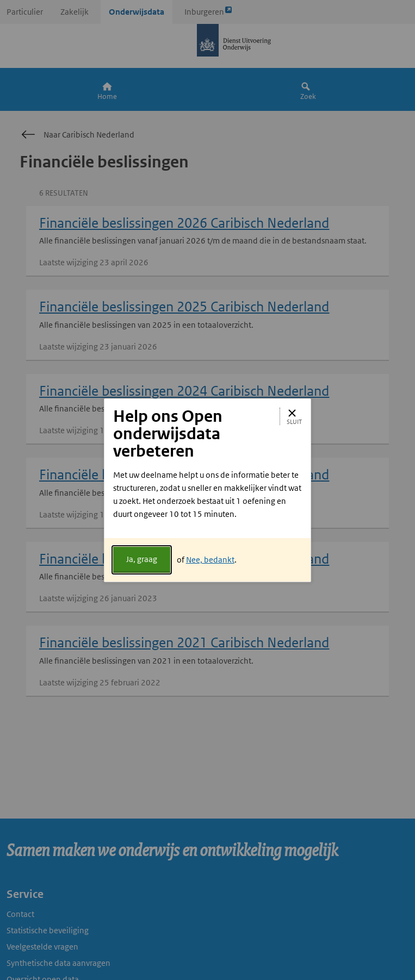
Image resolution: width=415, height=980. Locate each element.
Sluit (294, 416)
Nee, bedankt (210, 560)
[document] (208, 503)
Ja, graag (142, 559)
